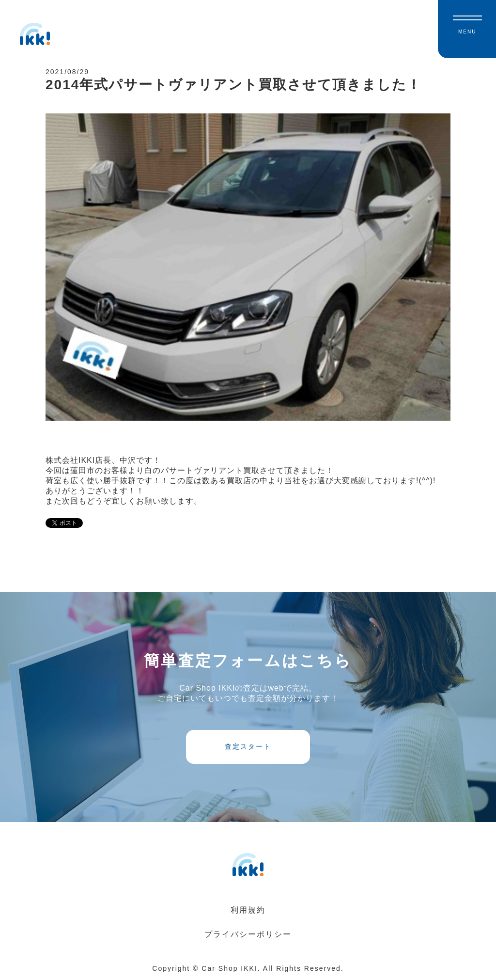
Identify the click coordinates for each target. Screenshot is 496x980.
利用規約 (248, 910)
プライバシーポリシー (248, 934)
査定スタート (248, 746)
